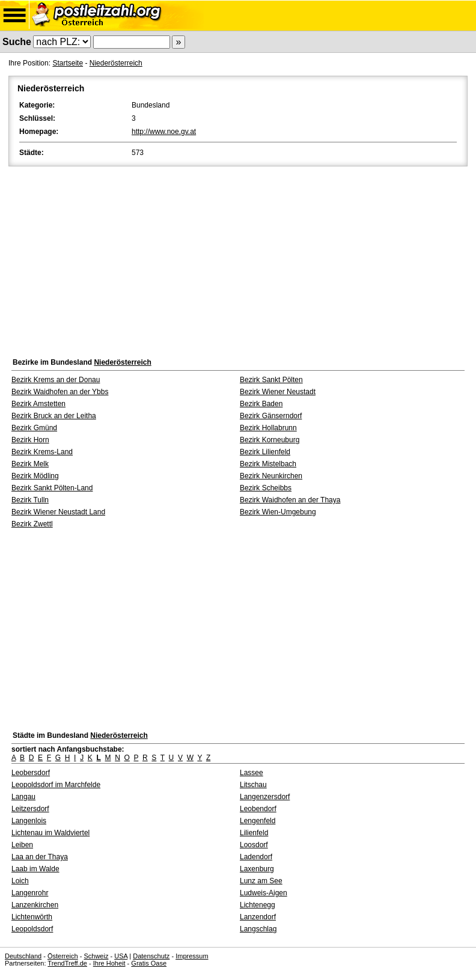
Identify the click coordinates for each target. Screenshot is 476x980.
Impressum (192, 956)
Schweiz (96, 956)
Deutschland (23, 956)
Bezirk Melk (30, 464)
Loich (20, 881)
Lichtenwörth (32, 917)
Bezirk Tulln (30, 500)
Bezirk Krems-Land (42, 452)
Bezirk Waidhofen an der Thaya (290, 500)
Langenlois (29, 821)
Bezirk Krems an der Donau (56, 380)
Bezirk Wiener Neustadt (278, 392)
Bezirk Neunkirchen (271, 476)
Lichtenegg (258, 905)
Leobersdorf (31, 773)
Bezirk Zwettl (32, 524)
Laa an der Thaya (40, 857)
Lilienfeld (254, 833)
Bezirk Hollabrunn (268, 428)
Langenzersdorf (265, 797)
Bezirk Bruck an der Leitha (54, 416)
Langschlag (258, 929)
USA (121, 956)
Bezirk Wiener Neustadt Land (58, 512)
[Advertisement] (238, 259)
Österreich (63, 956)
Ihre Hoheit (109, 963)
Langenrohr (30, 893)
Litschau (253, 785)
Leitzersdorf (30, 809)
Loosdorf (254, 845)
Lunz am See (261, 881)
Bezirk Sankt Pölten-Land (52, 488)
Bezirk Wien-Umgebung (278, 512)
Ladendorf (256, 857)
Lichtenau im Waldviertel (50, 833)
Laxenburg (257, 869)
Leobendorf (258, 809)
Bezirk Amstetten (38, 404)
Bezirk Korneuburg (270, 440)
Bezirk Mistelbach (268, 464)
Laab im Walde (35, 869)
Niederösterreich (116, 63)
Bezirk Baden (261, 404)
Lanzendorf (258, 917)
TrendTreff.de (67, 963)
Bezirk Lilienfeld (265, 452)
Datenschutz (151, 956)
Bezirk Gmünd (34, 428)
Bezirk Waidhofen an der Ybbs (60, 392)
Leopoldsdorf (32, 929)
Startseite (68, 63)
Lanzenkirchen (35, 905)
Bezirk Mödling (35, 476)
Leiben (22, 845)
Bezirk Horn (30, 440)
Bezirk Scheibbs (266, 488)
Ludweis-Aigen (264, 893)
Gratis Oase (149, 963)
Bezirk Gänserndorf (271, 416)
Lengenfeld (258, 821)
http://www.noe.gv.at (164, 132)
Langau (23, 797)
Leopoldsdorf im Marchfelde (56, 785)
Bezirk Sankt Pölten (271, 380)
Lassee (252, 773)
